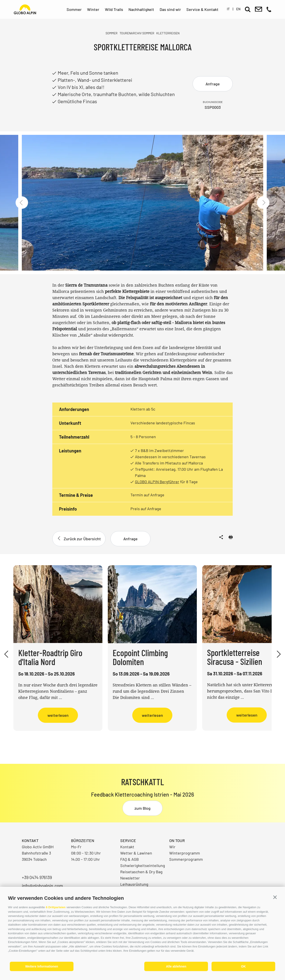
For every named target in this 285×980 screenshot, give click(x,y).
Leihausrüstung (134, 884)
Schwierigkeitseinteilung (143, 865)
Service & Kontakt (202, 9)
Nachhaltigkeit (141, 9)
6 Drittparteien (56, 907)
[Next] (263, 203)
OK (243, 966)
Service (128, 840)
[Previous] (22, 203)
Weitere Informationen (42, 966)
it (228, 9)
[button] (275, 897)
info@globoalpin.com (42, 885)
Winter (93, 9)
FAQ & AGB (129, 859)
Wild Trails (114, 9)
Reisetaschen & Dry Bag (141, 872)
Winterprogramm (185, 853)
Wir (172, 847)
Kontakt (127, 847)
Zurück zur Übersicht (79, 539)
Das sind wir (170, 9)
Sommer (74, 9)
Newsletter (130, 878)
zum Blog (142, 808)
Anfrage (213, 84)
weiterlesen (58, 715)
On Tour (177, 840)
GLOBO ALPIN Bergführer (157, 482)
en (238, 9)
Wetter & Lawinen (136, 853)
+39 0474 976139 (37, 877)
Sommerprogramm (186, 859)
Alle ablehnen (176, 966)
